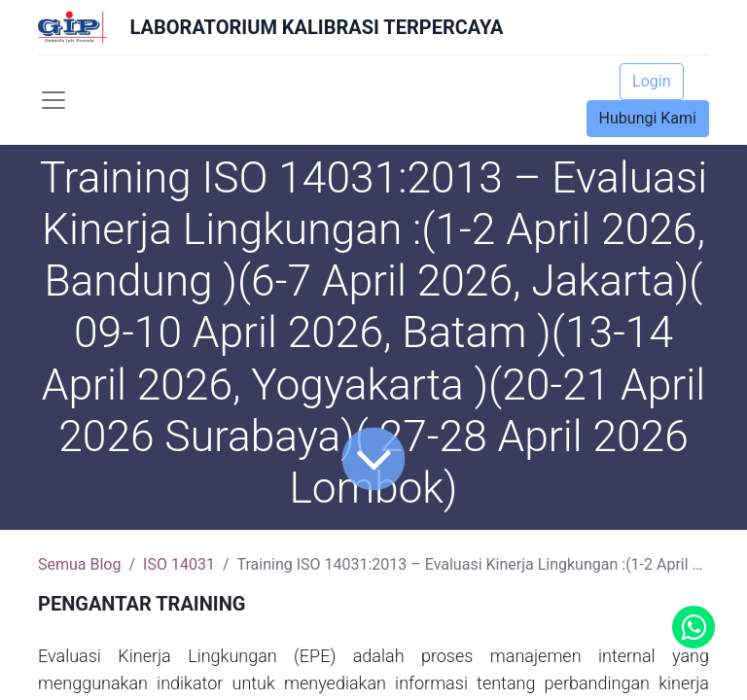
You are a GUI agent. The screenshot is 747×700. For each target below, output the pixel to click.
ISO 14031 (179, 564)
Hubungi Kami (648, 118)
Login (651, 81)
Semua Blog (79, 564)
